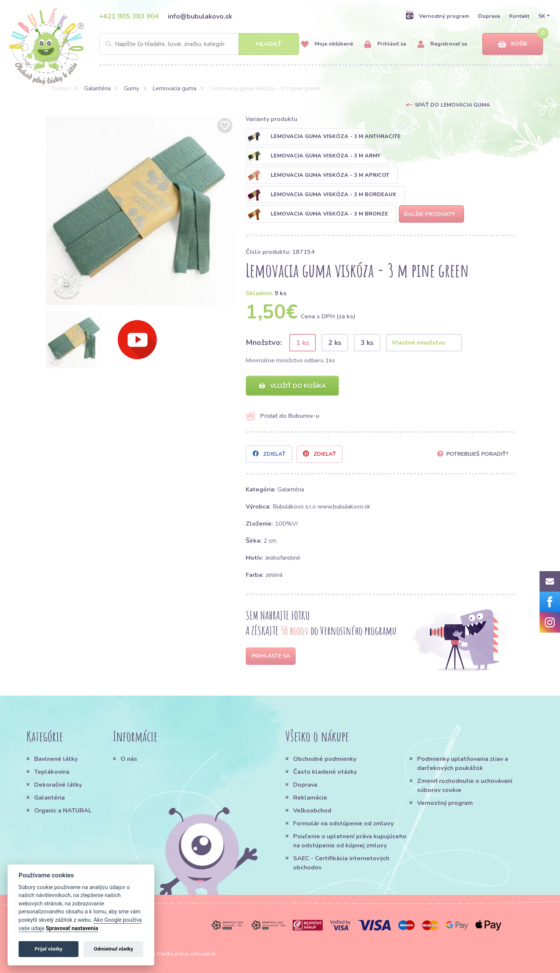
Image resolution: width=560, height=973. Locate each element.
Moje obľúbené (327, 44)
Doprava (489, 16)
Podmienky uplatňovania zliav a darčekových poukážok (463, 764)
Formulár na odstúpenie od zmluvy (343, 823)
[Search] (199, 44)
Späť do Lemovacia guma (452, 105)
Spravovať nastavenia (72, 928)
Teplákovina (52, 772)
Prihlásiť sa (385, 44)
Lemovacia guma (174, 88)
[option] (140, 211)
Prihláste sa (271, 656)
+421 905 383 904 (129, 16)
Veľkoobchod (312, 811)
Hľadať (269, 44)
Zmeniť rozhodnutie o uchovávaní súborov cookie (465, 786)
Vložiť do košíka (292, 386)
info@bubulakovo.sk (200, 16)
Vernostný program (437, 16)
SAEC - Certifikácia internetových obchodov (341, 863)
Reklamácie (310, 798)
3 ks (367, 343)
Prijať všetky (48, 949)
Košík (513, 44)
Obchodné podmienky (325, 759)
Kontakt (519, 16)
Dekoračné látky (58, 785)
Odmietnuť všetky (114, 949)
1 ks (303, 343)
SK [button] (542, 16)
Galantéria (97, 88)
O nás (129, 759)
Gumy (132, 88)
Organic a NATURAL (63, 811)
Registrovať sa (442, 44)
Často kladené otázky (325, 772)
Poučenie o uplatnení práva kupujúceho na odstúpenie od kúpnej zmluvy (350, 841)
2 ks (335, 343)
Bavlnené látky (56, 759)
